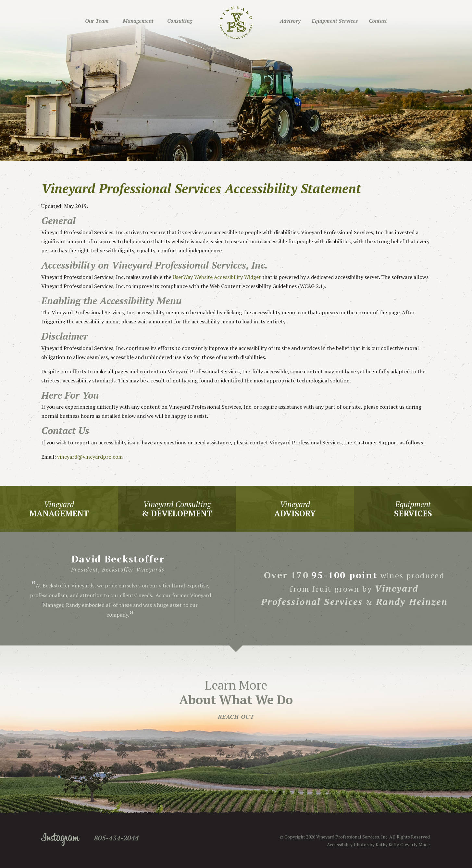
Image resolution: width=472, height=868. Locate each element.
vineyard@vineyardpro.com (90, 457)
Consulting (180, 21)
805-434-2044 (117, 838)
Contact (378, 21)
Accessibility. (340, 844)
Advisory (290, 21)
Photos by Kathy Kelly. (377, 844)
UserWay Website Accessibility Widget (217, 277)
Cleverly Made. (416, 844)
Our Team (97, 21)
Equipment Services (335, 21)
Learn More (236, 699)
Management (138, 21)
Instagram (60, 839)
